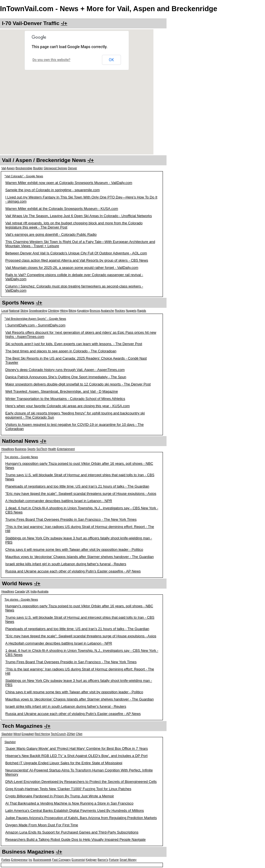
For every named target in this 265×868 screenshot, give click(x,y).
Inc (30, 860)
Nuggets (131, 311)
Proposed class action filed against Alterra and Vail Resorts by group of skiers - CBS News (77, 260)
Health (52, 449)
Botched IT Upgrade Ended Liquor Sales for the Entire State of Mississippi (64, 763)
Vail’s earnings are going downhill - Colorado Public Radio (51, 234)
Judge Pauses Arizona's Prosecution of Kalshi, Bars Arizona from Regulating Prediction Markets (81, 818)
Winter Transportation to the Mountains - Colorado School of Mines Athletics (65, 399)
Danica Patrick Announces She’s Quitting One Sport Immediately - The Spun (66, 377)
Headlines (8, 449)
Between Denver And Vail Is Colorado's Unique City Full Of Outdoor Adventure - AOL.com (76, 253)
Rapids (142, 311)
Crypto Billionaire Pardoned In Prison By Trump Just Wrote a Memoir (60, 796)
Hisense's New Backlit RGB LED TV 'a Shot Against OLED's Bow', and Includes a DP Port (76, 756)
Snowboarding (38, 311)
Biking (73, 311)
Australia (43, 592)
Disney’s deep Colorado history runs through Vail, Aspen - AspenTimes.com (65, 370)
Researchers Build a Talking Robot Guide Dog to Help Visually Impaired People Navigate (75, 839)
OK (111, 60)
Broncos (95, 311)
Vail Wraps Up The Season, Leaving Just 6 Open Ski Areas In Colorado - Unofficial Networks (79, 216)
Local (5, 311)
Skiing (24, 311)
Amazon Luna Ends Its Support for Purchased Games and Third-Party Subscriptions (72, 832)
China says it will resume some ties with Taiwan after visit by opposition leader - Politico (74, 549)
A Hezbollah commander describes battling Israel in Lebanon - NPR (59, 501)
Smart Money (128, 860)
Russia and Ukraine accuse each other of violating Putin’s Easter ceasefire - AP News (73, 571)
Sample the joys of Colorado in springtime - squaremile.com (53, 190)
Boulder (38, 168)
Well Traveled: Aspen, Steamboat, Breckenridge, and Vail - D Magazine (62, 391)
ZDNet (71, 734)
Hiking (64, 311)
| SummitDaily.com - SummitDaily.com (35, 325)
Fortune (114, 860)
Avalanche (107, 311)
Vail (4, 168)
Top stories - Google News (21, 457)
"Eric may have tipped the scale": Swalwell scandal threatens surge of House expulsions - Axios (81, 494)
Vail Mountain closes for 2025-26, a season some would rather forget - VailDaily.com (72, 268)
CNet (79, 734)
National (14, 311)
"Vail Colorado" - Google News (24, 176)
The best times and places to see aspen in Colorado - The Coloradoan (61, 351)
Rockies (120, 311)
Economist (78, 860)
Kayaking (83, 311)
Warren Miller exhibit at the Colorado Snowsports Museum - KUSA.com (62, 209)
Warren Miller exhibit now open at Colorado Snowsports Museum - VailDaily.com (69, 183)
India (33, 592)
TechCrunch (58, 734)
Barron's (103, 860)
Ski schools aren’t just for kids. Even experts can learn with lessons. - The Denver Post (74, 344)
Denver (72, 168)
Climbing (54, 311)
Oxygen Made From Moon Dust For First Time (42, 825)
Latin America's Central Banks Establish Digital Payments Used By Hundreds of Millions (75, 811)
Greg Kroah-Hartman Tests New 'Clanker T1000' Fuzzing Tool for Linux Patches (68, 789)
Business (21, 449)
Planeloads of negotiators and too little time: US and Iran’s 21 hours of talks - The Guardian (77, 486)
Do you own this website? (52, 60)
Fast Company (62, 860)
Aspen (11, 168)
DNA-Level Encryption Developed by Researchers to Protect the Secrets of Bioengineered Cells (81, 782)
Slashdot (7, 734)
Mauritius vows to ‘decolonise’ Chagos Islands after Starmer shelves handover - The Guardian (79, 557)
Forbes (6, 860)
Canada (20, 592)
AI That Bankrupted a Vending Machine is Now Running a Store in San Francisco (69, 803)
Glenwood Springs (56, 168)
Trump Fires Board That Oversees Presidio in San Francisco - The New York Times (71, 519)
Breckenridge (24, 168)
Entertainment (66, 449)
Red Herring (42, 734)
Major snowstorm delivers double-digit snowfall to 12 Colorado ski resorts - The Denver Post (78, 384)
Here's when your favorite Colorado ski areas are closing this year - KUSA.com (68, 406)
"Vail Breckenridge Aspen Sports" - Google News (35, 319)
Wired (17, 734)
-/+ (64, 23)
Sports (32, 449)
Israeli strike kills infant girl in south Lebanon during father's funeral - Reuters (66, 564)
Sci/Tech (42, 449)
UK (28, 592)
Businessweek (42, 860)
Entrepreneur (20, 860)
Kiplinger (91, 860)
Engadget (28, 734)
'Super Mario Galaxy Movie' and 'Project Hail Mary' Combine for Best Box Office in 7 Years (77, 748)
